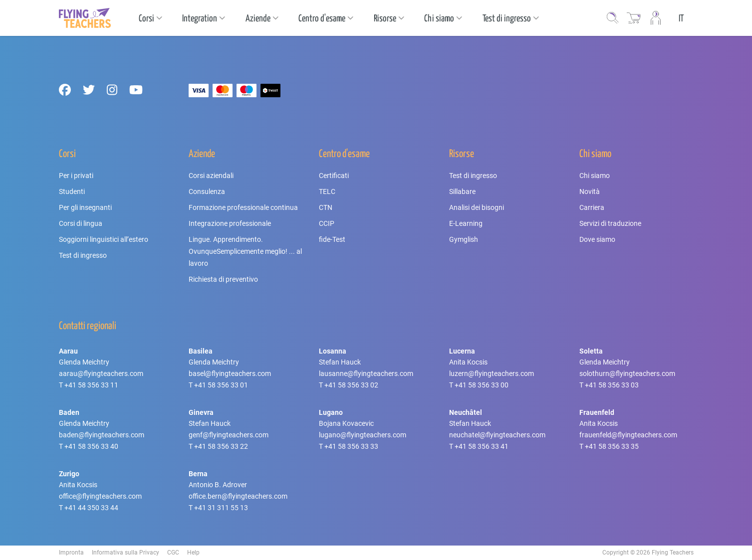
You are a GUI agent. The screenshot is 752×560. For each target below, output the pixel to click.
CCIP (327, 223)
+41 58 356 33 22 (221, 446)
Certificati (334, 176)
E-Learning (466, 223)
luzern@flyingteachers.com (492, 373)
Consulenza (207, 191)
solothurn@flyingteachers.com (627, 373)
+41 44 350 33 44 (91, 508)
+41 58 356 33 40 (91, 446)
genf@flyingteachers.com (229, 435)
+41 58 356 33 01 (221, 385)
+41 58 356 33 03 (612, 385)
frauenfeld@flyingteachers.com (628, 435)
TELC (327, 191)
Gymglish (464, 239)
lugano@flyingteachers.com (363, 435)
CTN (326, 207)
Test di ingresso (83, 255)
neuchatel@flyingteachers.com (497, 435)
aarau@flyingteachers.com (101, 373)
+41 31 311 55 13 (221, 508)
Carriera (592, 207)
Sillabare (462, 191)
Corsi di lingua (81, 223)
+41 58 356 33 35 (612, 446)
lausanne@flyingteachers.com (366, 373)
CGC (173, 553)
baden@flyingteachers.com (102, 435)
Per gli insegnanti (85, 207)
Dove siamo (597, 239)
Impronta (71, 553)
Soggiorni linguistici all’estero (104, 239)
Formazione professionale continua (243, 207)
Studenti (72, 191)
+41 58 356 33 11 (91, 385)
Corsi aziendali (211, 176)
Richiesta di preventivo (223, 279)
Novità (590, 191)
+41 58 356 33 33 (351, 446)
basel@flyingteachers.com (230, 373)
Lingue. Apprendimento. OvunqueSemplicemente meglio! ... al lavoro (245, 251)
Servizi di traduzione (610, 223)
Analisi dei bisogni (477, 207)
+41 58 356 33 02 (351, 385)
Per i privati (76, 176)
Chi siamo (595, 176)
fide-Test (332, 239)
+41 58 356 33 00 (482, 385)
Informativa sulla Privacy (125, 553)
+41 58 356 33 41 (482, 446)
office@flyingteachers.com (100, 496)
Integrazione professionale (230, 223)
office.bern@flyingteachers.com (238, 496)
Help (193, 553)
